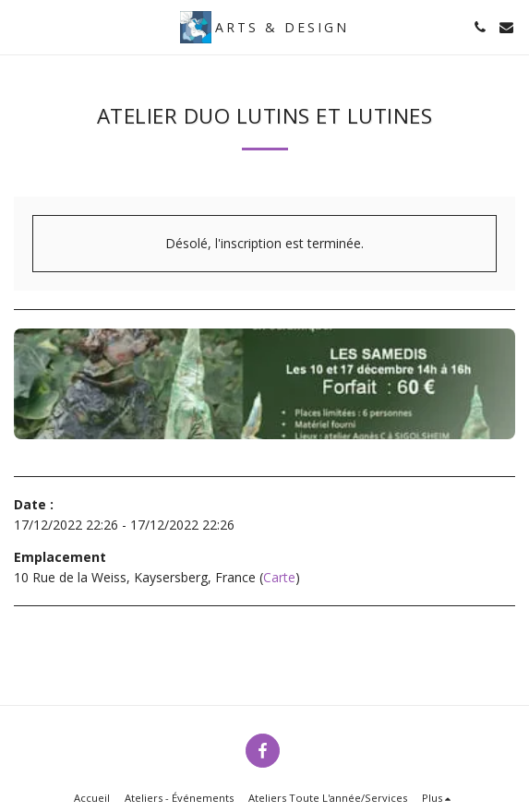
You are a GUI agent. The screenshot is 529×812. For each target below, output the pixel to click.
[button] (20, 26)
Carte (279, 577)
